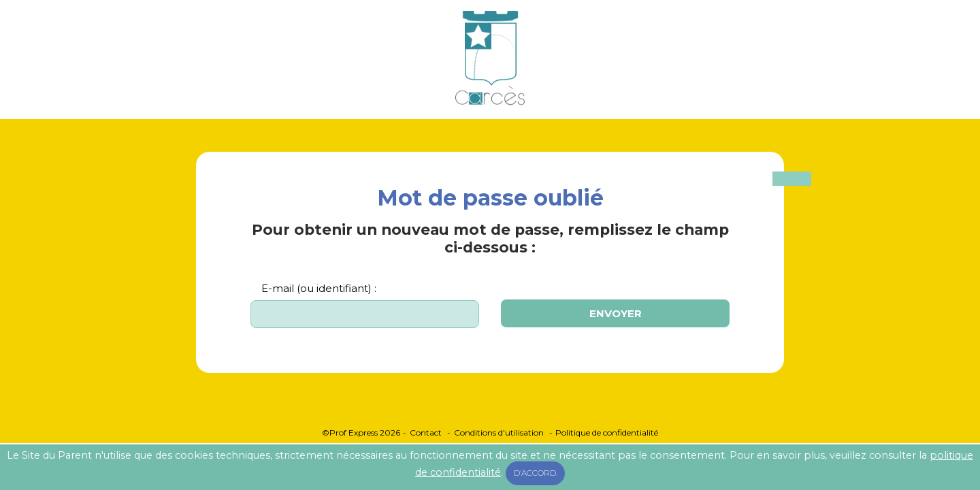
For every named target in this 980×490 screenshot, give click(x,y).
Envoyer (616, 313)
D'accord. (536, 473)
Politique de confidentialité (607, 432)
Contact (426, 432)
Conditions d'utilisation (499, 432)
